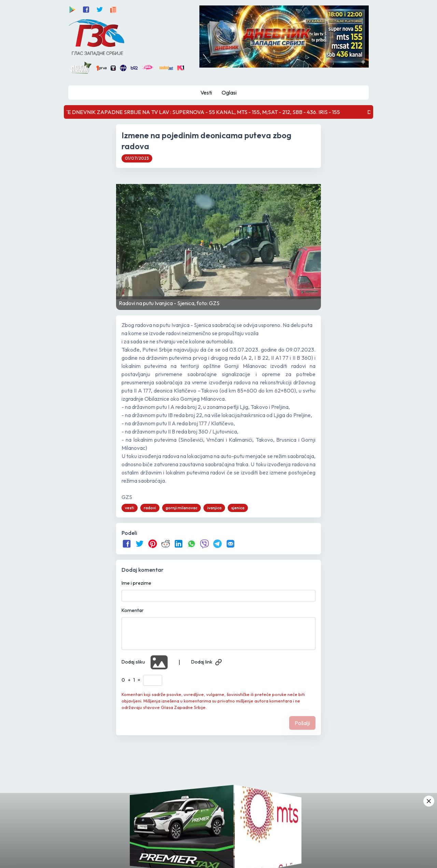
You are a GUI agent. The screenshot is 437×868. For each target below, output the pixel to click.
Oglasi (229, 93)
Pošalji (302, 723)
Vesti (206, 93)
